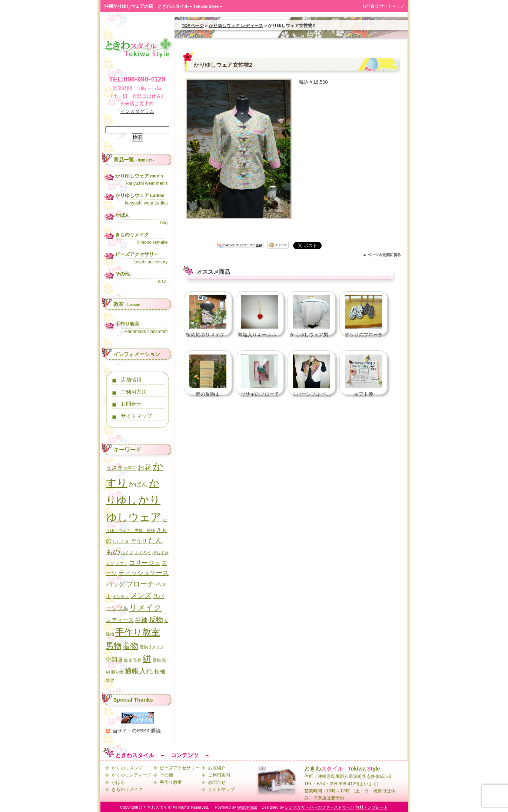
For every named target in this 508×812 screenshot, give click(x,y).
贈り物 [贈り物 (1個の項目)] (117, 672)
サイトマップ (392, 6)
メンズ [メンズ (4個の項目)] (141, 595)
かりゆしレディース (132, 775)
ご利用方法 (134, 392)
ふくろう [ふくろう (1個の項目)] (143, 553)
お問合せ (371, 6)
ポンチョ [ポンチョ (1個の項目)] (121, 596)
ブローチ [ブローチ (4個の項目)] (140, 584)
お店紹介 (217, 768)
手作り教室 (171, 782)
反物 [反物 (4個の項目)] (156, 619)
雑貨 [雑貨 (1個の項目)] (110, 680)
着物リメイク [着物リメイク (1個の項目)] (152, 647)
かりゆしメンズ (127, 768)
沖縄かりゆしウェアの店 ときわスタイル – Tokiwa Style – (163, 6)
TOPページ (193, 26)
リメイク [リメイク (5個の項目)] (146, 607)
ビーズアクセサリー (180, 768)
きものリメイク (127, 789)
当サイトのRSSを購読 (137, 731)
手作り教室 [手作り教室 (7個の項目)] (138, 632)
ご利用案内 (219, 775)
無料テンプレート (372, 807)
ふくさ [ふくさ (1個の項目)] (127, 553)
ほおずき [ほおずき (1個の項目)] (160, 553)
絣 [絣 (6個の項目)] (147, 659)
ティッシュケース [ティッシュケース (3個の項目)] (143, 573)
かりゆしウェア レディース (236, 26)
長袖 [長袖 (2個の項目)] (160, 672)
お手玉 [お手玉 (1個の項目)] (130, 468)
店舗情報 (131, 380)
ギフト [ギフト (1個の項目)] (121, 563)
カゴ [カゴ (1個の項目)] (110, 563)
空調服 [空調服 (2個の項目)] (114, 660)
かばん (118, 782)
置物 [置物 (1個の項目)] (157, 660)
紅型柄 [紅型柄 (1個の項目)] (135, 660)
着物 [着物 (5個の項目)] (130, 645)
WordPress (247, 807)
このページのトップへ (382, 255)
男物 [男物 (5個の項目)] (114, 645)
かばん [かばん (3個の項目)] (138, 484)
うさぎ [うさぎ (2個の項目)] (114, 468)
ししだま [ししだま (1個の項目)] (121, 541)
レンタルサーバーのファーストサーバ (320, 807)
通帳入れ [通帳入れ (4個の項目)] (139, 671)
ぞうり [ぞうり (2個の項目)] (139, 541)
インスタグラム (137, 111)
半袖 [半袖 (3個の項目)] (141, 620)
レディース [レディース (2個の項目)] (120, 620)
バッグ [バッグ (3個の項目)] (115, 584)
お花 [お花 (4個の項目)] (145, 467)
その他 (166, 775)
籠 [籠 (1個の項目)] (126, 660)
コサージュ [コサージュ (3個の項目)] (145, 563)
